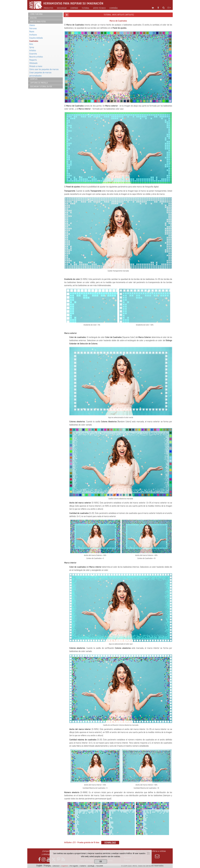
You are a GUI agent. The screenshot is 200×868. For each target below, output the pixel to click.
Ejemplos (34, 79)
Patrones (33, 28)
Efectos (33, 18)
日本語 (91, 866)
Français (48, 866)
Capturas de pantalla (39, 83)
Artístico (33, 51)
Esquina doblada (36, 38)
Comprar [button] (74, 8)
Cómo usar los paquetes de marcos (44, 69)
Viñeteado (33, 63)
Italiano (83, 866)
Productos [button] (48, 8)
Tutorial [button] (86, 8)
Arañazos (33, 35)
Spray (32, 47)
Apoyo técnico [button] (99, 8)
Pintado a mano (36, 66)
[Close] (148, 853)
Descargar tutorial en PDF (41, 87)
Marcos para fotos (38, 22)
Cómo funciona (36, 14)
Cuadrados (34, 41)
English (39, 866)
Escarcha (33, 54)
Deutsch (56, 866)
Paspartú (33, 60)
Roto (31, 44)
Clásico (32, 25)
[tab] (45, 14)
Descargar (62, 8)
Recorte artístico (36, 57)
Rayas (32, 32)
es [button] (169, 8)
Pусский (100, 866)
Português (74, 866)
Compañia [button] (114, 8)
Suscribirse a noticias (157, 854)
